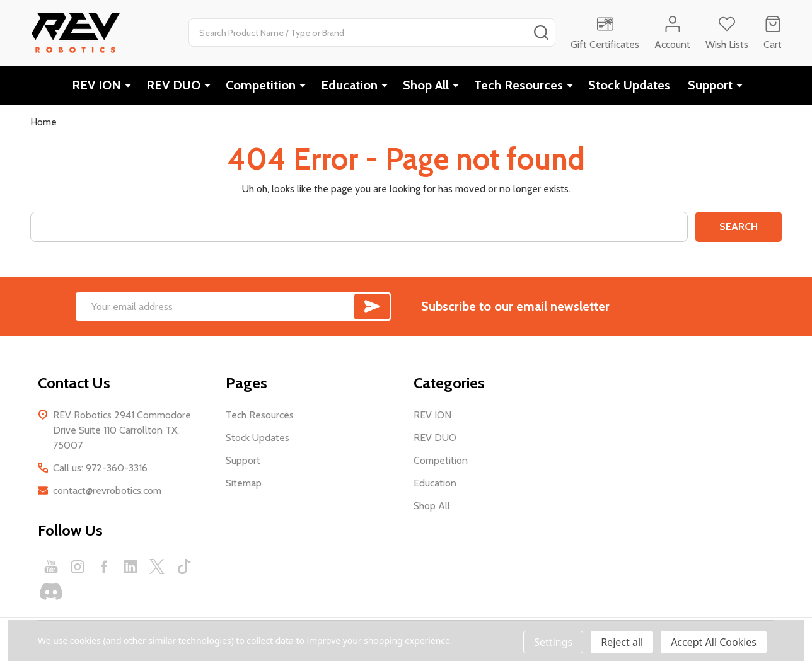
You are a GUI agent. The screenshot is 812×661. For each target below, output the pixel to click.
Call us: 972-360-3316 (100, 468)
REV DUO (173, 85)
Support (710, 85)
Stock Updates (629, 85)
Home (43, 122)
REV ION (96, 85)
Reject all (622, 642)
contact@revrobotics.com (107, 491)
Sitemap (244, 483)
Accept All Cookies (714, 642)
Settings (553, 642)
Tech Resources (519, 85)
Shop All (426, 85)
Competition (261, 85)
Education (349, 85)
